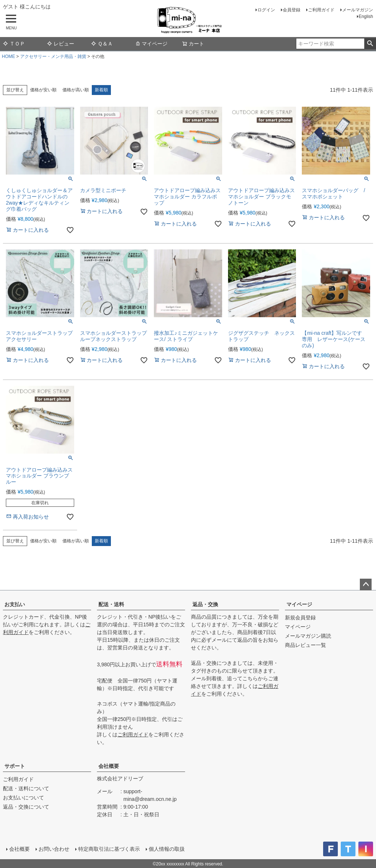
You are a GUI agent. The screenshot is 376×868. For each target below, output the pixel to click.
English (366, 17)
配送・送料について (26, 788)
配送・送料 (111, 604)
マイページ (151, 44)
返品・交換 (205, 604)
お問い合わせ (54, 849)
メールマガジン (358, 10)
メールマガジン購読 (308, 636)
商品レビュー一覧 (305, 645)
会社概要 (109, 766)
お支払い (15, 604)
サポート (15, 766)
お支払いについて (23, 798)
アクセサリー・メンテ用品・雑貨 (53, 56)
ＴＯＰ (14, 44)
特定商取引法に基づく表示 (109, 849)
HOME (8, 56)
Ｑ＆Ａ (102, 44)
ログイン (266, 10)
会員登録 (292, 10)
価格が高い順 (76, 90)
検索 (370, 44)
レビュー (61, 44)
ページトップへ (366, 585)
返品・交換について (26, 807)
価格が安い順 (43, 90)
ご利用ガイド (321, 10)
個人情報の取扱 (166, 849)
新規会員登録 (300, 618)
